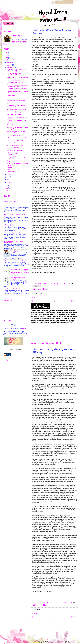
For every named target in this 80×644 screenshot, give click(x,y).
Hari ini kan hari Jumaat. (14, 115)
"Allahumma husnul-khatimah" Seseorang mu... (16, 171)
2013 (7, 55)
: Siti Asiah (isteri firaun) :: (14, 135)
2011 (7, 186)
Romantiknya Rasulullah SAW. (15, 145)
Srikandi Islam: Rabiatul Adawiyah (16, 138)
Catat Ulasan (34, 298)
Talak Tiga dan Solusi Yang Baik (12, 289)
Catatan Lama (35, 301)
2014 (7, 53)
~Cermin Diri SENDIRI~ (13, 148)
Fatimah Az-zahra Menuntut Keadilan (17, 77)
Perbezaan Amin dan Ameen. (12, 206)
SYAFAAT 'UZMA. (11, 95)
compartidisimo (61, 642)
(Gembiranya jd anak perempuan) (16, 100)
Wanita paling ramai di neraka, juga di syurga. (18, 118)
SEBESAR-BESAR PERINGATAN (15, 150)
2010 (7, 188)
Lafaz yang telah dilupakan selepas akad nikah (17, 158)
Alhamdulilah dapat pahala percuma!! (18, 278)
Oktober (9, 65)
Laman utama (9, 23)
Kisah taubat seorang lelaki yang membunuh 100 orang (16, 106)
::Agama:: (43, 289)
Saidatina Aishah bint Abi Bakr (16, 143)
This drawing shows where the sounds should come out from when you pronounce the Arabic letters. (20, 272)
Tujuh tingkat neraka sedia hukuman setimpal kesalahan (17, 128)
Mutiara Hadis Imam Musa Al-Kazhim (18, 163)
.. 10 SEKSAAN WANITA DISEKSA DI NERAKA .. (16, 122)
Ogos (9, 175)
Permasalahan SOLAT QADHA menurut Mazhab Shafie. (14, 242)
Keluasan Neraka (12, 125)
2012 (7, 58)
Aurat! (9, 103)
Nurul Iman (18, 36)
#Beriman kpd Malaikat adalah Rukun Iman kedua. (17, 92)
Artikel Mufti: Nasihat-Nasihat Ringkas (15, 167)
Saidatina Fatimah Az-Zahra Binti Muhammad (16, 132)
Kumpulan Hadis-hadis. (13, 161)
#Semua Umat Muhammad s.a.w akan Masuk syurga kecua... (17, 86)
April (8, 177)
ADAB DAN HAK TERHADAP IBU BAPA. (17, 89)
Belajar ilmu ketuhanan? (14, 80)
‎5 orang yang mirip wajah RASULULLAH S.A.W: (14, 74)
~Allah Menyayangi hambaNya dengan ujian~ (17, 154)
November (10, 63)
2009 (7, 191)
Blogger (24, 329)
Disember (10, 60)
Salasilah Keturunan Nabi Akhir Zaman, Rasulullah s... (16, 70)
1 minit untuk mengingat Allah (15, 83)
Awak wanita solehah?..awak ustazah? (18, 98)
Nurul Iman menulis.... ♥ (53, 16)
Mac (8, 180)
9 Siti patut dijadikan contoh (15, 140)
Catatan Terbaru (73, 301)
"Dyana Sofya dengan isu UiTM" (12, 233)
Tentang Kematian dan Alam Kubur (17, 109)
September (10, 68)
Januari (9, 182)
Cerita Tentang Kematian (14, 112)
